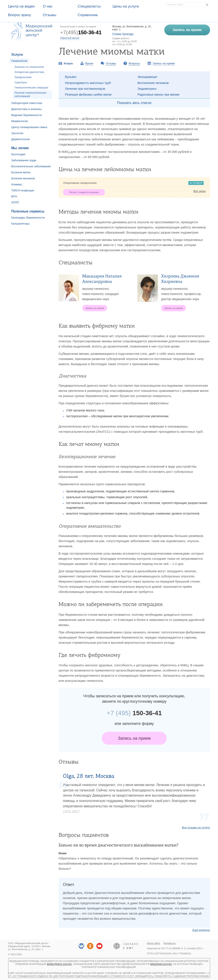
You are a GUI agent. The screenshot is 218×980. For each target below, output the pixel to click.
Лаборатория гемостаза (27, 103)
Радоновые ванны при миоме (159, 95)
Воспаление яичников (153, 83)
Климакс (17, 184)
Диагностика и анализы (27, 109)
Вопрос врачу (20, 15)
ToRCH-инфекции (23, 190)
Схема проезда (123, 34)
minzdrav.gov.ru (161, 964)
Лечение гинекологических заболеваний (30, 95)
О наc (48, 6)
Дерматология (21, 139)
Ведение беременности (27, 115)
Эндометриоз (147, 89)
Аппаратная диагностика (29, 72)
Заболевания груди (24, 160)
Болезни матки (21, 172)
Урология (17, 133)
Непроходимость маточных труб (88, 83)
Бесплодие (18, 154)
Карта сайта (153, 943)
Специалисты (89, 6)
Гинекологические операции (31, 88)
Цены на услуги (126, 6)
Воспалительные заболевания (31, 166)
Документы (170, 943)
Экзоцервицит (147, 77)
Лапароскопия (23, 77)
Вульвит (71, 77)
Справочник (88, 15)
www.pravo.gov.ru (59, 964)
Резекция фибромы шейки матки (88, 95)
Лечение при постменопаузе (85, 89)
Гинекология (19, 61)
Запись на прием (134, 738)
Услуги (17, 55)
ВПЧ (14, 196)
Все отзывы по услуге (196, 827)
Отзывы (50, 15)
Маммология (20, 121)
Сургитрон (21, 82)
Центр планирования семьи (29, 127)
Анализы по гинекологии (29, 67)
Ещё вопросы (201, 930)
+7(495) (81, 32)
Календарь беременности (28, 218)
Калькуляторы (21, 224)
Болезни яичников (23, 178)
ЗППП (15, 202)
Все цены (199, 191)
